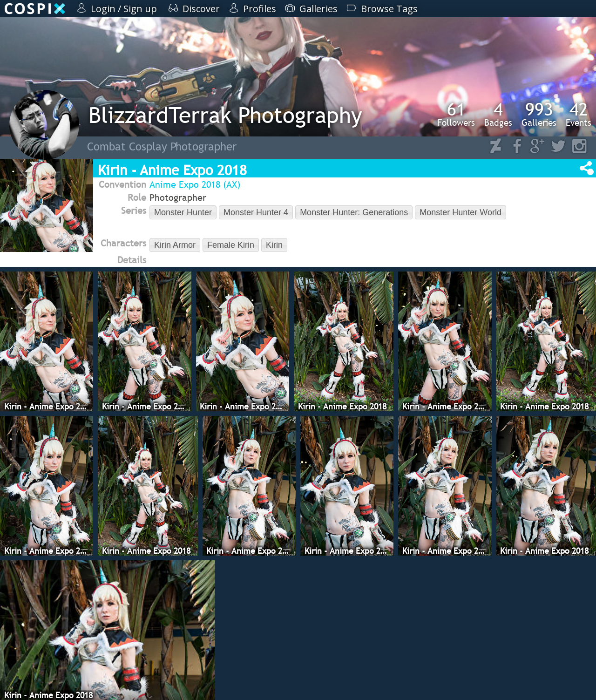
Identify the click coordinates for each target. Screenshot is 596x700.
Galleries (539, 114)
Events (579, 114)
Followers (456, 114)
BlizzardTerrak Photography (225, 115)
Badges (498, 114)
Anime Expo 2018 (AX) (195, 184)
